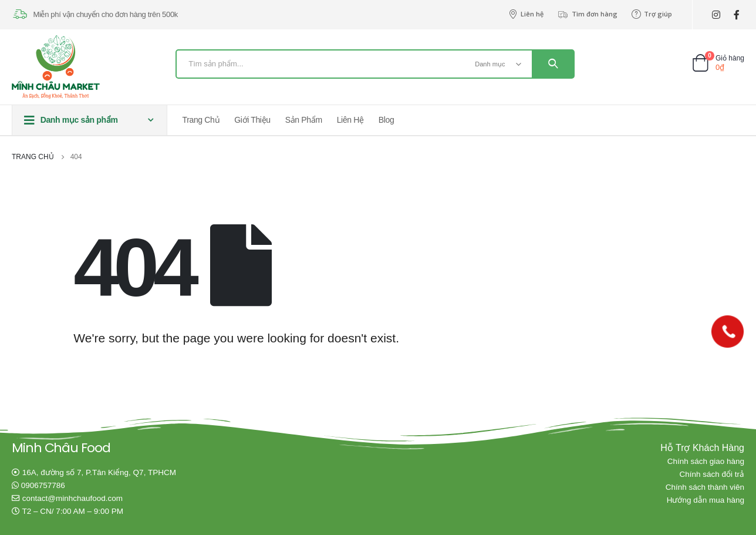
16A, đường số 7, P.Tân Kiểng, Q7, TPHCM (99, 472)
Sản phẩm (304, 120)
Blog (387, 120)
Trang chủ (201, 120)
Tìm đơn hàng (588, 14)
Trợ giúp (652, 14)
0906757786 (43, 485)
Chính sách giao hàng (706, 461)
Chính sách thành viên (705, 487)
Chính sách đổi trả (712, 474)
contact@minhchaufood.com (72, 498)
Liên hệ (526, 14)
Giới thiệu (252, 120)
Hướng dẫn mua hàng (706, 500)
